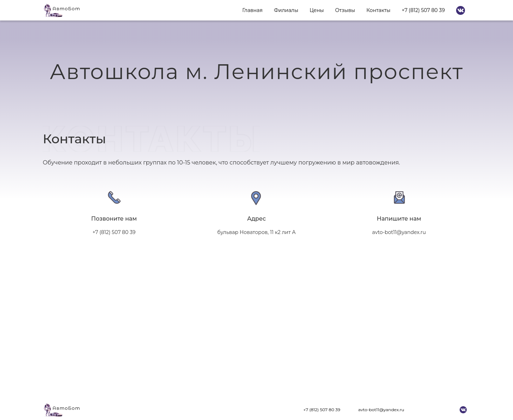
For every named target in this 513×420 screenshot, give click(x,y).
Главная (252, 10)
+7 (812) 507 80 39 (423, 10)
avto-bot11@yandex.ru (381, 410)
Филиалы (286, 10)
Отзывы (345, 10)
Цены (317, 10)
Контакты (378, 10)
